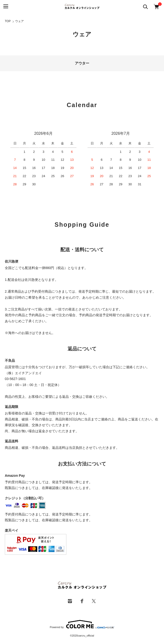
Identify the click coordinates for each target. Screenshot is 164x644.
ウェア (19, 21)
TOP (8, 21)
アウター (82, 63)
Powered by (82, 624)
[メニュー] (5, 7)
